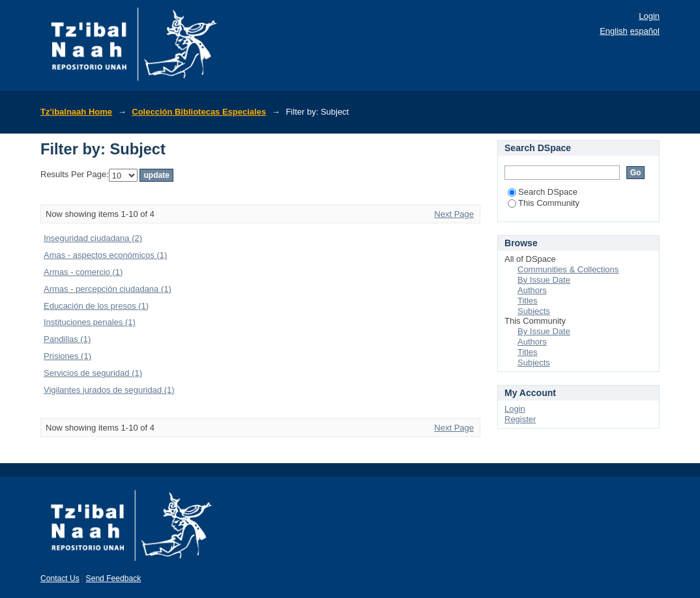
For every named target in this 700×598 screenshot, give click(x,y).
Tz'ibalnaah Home (76, 112)
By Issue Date (544, 280)
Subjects (534, 311)
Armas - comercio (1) (83, 272)
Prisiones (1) (67, 356)
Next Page (454, 214)
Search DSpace (543, 192)
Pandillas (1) (67, 339)
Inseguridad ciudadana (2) (93, 238)
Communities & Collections (568, 269)
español (645, 31)
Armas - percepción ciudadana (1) (108, 289)
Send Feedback (114, 578)
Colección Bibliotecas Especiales (199, 112)
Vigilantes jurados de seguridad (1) (109, 390)
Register (520, 419)
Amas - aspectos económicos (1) (105, 255)
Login (649, 16)
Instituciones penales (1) (90, 322)
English (614, 31)
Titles (528, 301)
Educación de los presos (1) (96, 306)
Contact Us (60, 578)
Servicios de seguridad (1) (93, 373)
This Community (544, 203)
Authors (532, 290)
